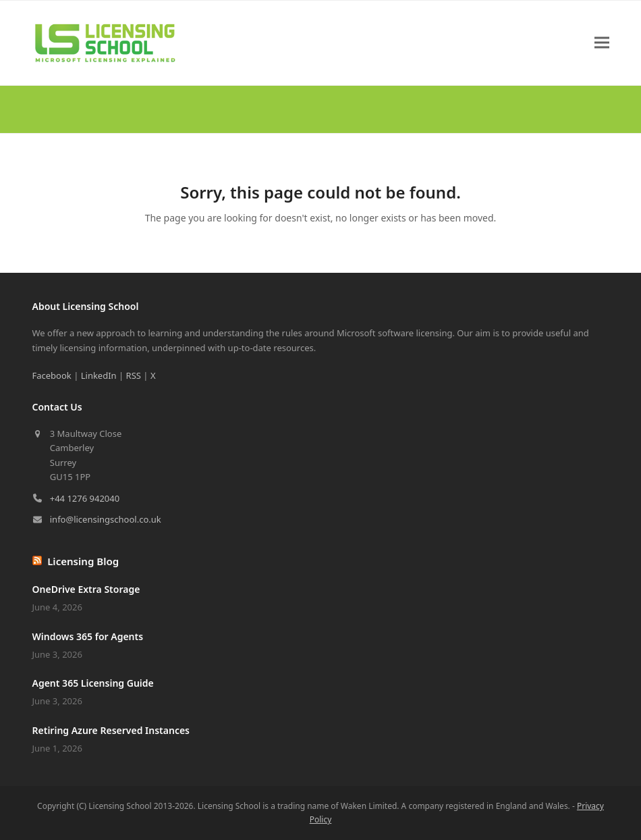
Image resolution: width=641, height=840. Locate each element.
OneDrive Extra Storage (86, 589)
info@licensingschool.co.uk (106, 519)
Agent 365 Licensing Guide (93, 683)
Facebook (52, 375)
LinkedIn (99, 375)
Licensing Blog (83, 561)
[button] (602, 43)
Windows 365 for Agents (88, 636)
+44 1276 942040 (85, 498)
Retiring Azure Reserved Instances (111, 730)
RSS (134, 375)
